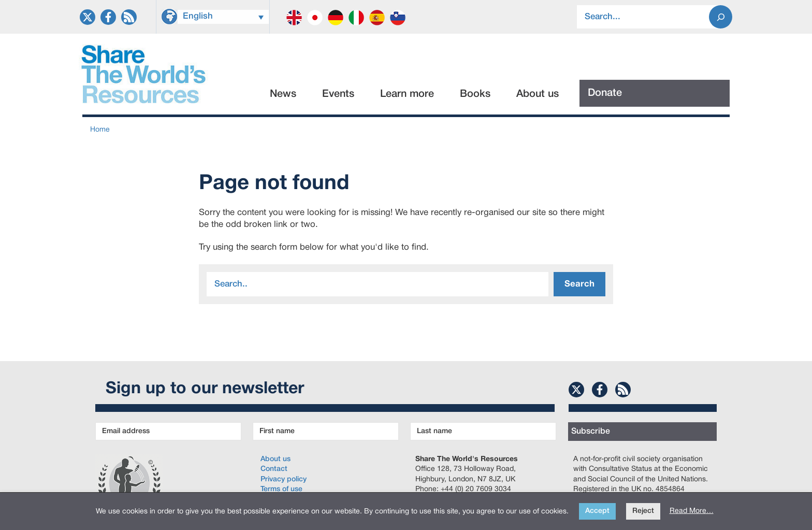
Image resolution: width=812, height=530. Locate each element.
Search (579, 284)
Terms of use (281, 489)
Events (338, 94)
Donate (605, 93)
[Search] (721, 17)
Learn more (407, 94)
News (283, 94)
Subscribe (591, 432)
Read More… (692, 511)
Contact (274, 469)
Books (475, 94)
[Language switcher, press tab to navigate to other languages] (223, 17)
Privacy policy (284, 479)
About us (538, 94)
